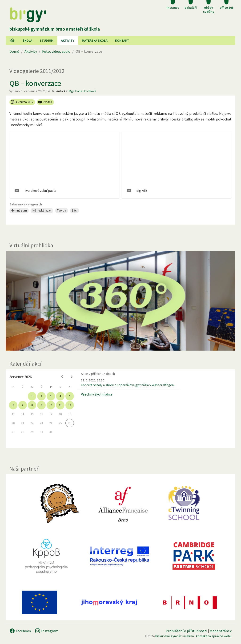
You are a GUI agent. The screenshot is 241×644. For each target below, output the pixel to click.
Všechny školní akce (97, 394)
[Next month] (72, 377)
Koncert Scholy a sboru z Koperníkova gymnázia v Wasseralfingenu (128, 385)
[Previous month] (62, 377)
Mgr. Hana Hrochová (82, 91)
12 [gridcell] (70, 405)
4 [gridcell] (60, 396)
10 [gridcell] (51, 405)
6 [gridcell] (13, 405)
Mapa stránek (221, 631)
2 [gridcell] (41, 396)
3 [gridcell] (51, 396)
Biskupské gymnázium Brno (175, 636)
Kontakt (122, 40)
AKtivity (68, 40)
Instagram (47, 631)
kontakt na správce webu (214, 636)
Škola (27, 40)
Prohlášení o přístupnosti (186, 631)
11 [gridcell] (60, 405)
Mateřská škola (95, 40)
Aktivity (31, 51)
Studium (47, 40)
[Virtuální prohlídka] (120, 301)
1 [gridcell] (32, 396)
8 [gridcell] (32, 405)
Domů (14, 51)
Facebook (20, 631)
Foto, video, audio (56, 51)
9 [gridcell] (41, 405)
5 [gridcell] (70, 396)
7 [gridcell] (23, 405)
